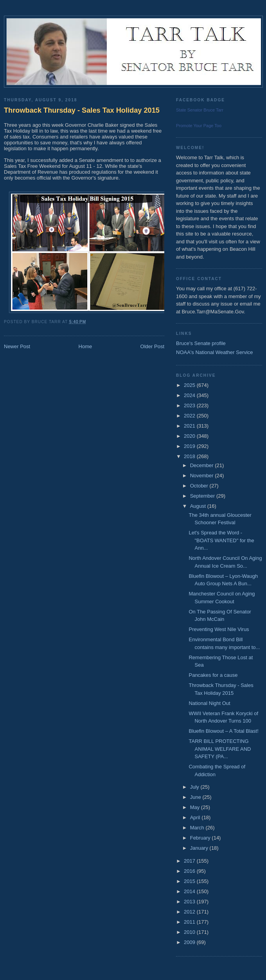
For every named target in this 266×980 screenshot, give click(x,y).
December (203, 465)
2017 (190, 861)
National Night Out (209, 703)
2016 (190, 871)
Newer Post (17, 346)
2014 (190, 891)
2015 (190, 881)
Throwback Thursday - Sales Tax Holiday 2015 (82, 110)
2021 (190, 426)
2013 (190, 902)
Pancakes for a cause (213, 675)
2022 (190, 416)
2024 (190, 395)
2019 (190, 446)
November (203, 476)
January (200, 848)
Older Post (152, 346)
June (196, 797)
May (196, 807)
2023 (190, 405)
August (199, 506)
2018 (190, 456)
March (198, 828)
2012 (190, 912)
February (201, 838)
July (195, 787)
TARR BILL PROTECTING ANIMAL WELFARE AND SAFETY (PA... (220, 749)
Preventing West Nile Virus (219, 629)
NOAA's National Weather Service (215, 352)
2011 (190, 922)
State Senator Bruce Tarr (200, 110)
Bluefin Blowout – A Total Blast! (223, 731)
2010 (190, 932)
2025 (190, 385)
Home (85, 346)
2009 (190, 942)
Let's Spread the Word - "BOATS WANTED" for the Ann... (221, 540)
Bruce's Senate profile (201, 343)
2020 (190, 436)
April (196, 817)
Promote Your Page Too (199, 126)
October (200, 486)
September (203, 496)
